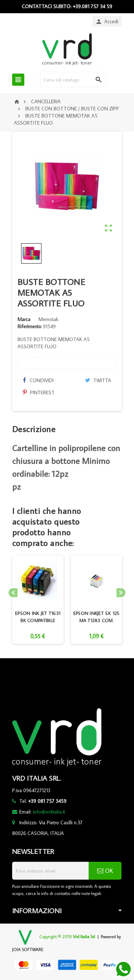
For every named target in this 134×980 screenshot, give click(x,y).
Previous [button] (13, 593)
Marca (24, 319)
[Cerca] (73, 79)
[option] (38, 600)
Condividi (38, 380)
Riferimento (29, 326)
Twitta (98, 380)
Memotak (48, 319)
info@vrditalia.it (49, 812)
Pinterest (39, 392)
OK (105, 871)
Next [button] (121, 593)
